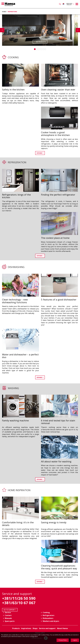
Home (4, 12)
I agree (75, 640)
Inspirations (12, 12)
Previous (2, 30)
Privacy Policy (63, 640)
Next (78, 30)
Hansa (8, 4)
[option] (40, 30)
